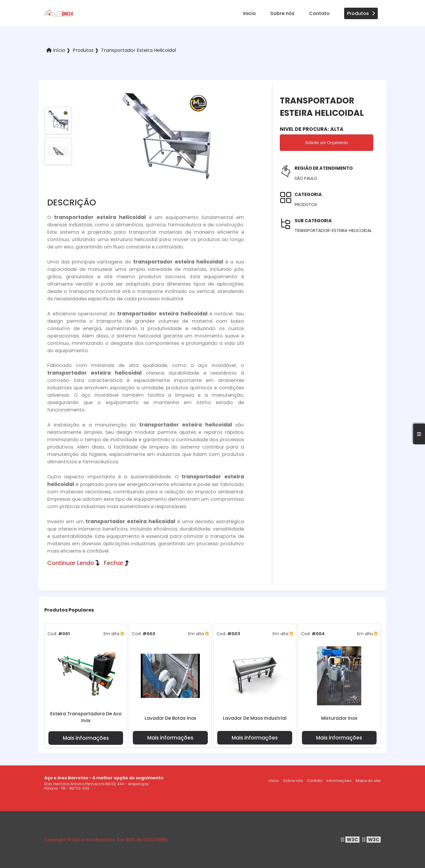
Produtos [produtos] (361, 13)
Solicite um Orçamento (327, 143)
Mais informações (86, 738)
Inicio (250, 13)
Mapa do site (368, 781)
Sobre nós (282, 13)
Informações (339, 781)
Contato (319, 13)
